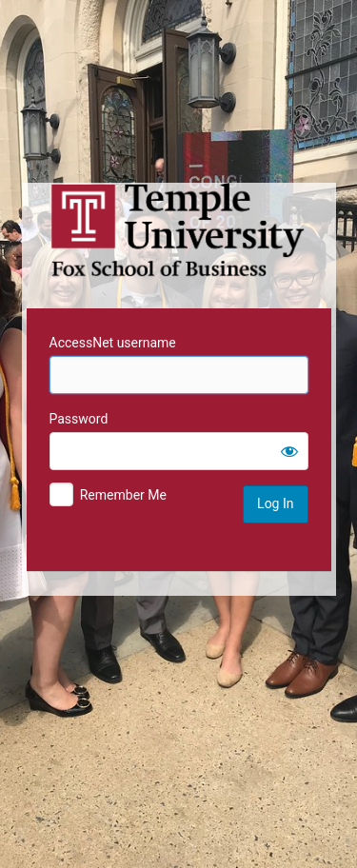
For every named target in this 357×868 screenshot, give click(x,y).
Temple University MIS (179, 230)
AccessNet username (113, 343)
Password (79, 419)
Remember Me (123, 495)
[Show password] (289, 451)
